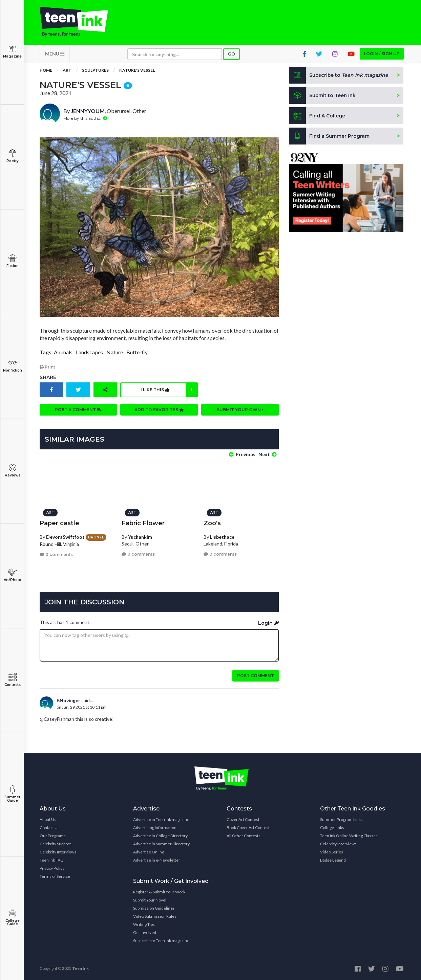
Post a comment (78, 410)
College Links (332, 827)
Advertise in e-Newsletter (157, 860)
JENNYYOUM (88, 112)
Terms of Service (55, 876)
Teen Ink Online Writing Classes (349, 835)
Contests (12, 680)
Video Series (332, 852)
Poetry (12, 156)
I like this (169, 390)
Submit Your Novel (150, 900)
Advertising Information (155, 827)
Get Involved (145, 932)
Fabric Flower (143, 522)
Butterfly (137, 353)
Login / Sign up (382, 54)
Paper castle (59, 522)
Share (48, 378)
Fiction (12, 261)
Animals (63, 353)
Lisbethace (222, 536)
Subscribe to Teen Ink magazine (161, 940)
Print (47, 367)
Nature (115, 353)
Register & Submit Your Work (159, 892)
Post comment (256, 675)
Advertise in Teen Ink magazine (161, 819)
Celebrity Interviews (58, 852)
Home (46, 71)
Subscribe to (339, 76)
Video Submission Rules (155, 916)
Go (231, 55)
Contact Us (50, 827)
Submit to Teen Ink (323, 96)
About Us (48, 819)
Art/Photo (12, 575)
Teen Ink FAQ (52, 860)
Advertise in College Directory (160, 835)
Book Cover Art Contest (248, 827)
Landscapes (89, 353)
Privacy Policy (52, 868)
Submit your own (240, 410)
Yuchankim (140, 536)
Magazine (12, 52)
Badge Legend (333, 860)
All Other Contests (244, 835)
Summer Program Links (341, 819)
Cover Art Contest (243, 819)
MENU (55, 54)
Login (268, 623)
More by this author (85, 119)
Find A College (317, 116)
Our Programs (53, 835)
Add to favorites (159, 410)
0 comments (56, 554)
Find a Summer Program (329, 137)
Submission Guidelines (154, 908)
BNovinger (68, 700)
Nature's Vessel (137, 71)
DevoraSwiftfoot (65, 536)
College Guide (12, 918)
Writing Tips (144, 924)
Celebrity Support (55, 843)
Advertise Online (149, 852)
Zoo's (212, 522)
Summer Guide (12, 794)
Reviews (12, 471)
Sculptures (95, 71)
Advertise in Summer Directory (161, 843)
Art (67, 71)
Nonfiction (12, 366)
